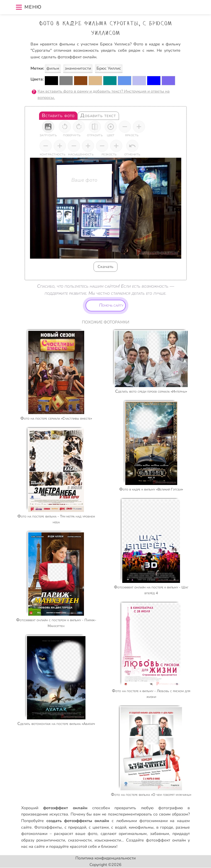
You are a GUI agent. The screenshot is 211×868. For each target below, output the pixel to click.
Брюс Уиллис (109, 68)
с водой (119, 827)
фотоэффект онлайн (166, 840)
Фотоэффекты (48, 827)
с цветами (99, 827)
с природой (75, 827)
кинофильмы (141, 827)
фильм (53, 68)
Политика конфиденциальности (105, 858)
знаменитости (78, 68)
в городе (165, 827)
